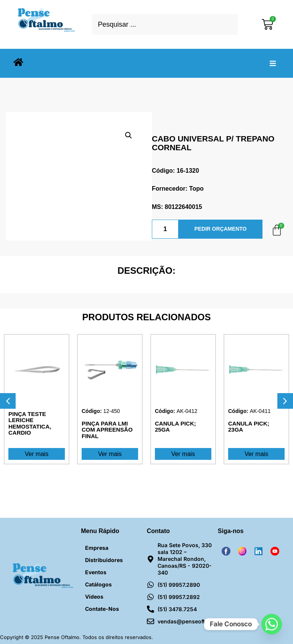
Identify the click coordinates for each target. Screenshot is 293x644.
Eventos (96, 572)
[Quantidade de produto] (165, 229)
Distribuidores (104, 560)
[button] (273, 63)
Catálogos (98, 584)
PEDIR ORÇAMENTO (221, 229)
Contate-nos (102, 609)
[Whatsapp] (272, 624)
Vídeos (94, 597)
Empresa (97, 548)
